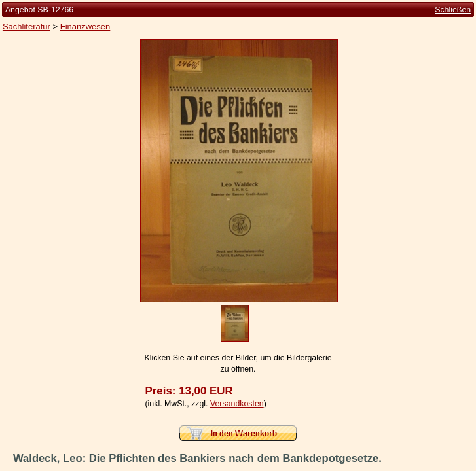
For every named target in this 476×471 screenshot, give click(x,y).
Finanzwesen (85, 26)
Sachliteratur (27, 26)
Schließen (453, 10)
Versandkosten (237, 404)
